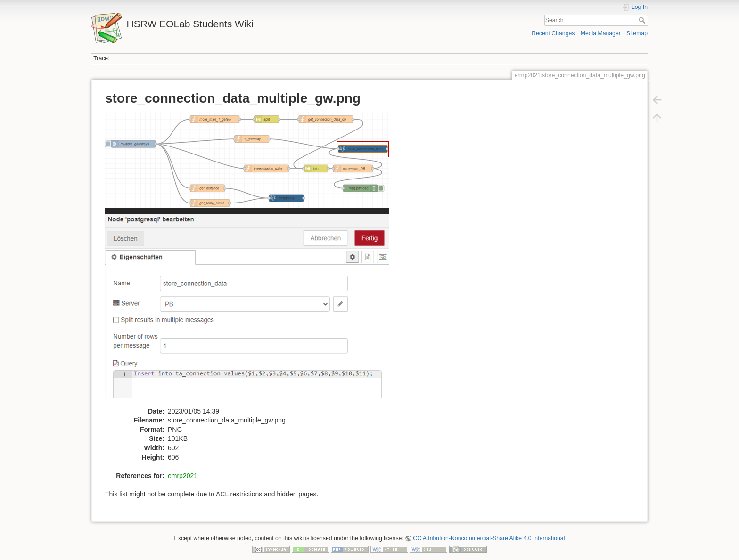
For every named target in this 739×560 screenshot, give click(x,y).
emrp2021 (183, 476)
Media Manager (601, 33)
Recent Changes (553, 33)
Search (643, 20)
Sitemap (637, 33)
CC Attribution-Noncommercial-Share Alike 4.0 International (489, 538)
